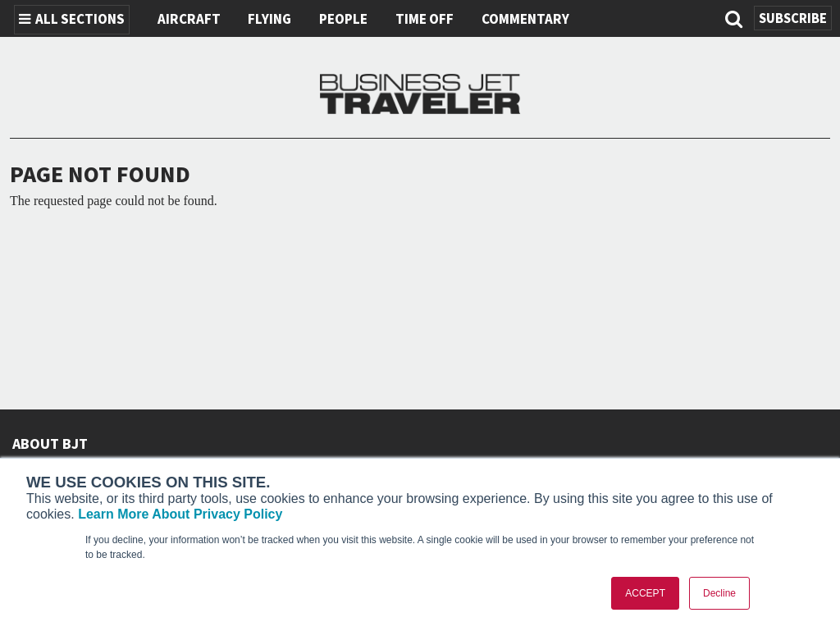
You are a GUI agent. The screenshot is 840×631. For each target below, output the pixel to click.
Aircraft (189, 20)
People (343, 20)
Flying (269, 20)
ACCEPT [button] (645, 593)
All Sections (72, 20)
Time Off (425, 20)
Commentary (525, 20)
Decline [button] (719, 593)
